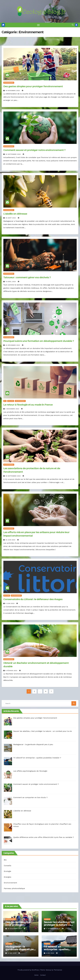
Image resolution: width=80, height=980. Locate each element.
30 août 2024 (11, 218)
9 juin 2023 (10, 604)
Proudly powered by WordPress (29, 970)
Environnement (9, 83)
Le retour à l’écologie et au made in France (28, 405)
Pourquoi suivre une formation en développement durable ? (39, 341)
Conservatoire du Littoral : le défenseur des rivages (33, 599)
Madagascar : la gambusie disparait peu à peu (20, 949)
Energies (8, 877)
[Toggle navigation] (38, 25)
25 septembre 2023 (13, 476)
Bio (5, 401)
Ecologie (11, 401)
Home (36, 975)
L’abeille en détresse (15, 214)
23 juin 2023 (11, 540)
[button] (73, 25)
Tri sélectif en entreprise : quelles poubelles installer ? (57, 949)
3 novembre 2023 (13, 409)
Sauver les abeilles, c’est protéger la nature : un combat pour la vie (59, 925)
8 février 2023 (12, 671)
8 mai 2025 (50, 953)
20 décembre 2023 (13, 345)
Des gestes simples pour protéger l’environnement (33, 86)
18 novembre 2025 (13, 91)
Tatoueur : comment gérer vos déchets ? (27, 277)
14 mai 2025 (12, 953)
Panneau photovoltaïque (14, 888)
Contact (43, 975)
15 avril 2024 (11, 282)
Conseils (8, 866)
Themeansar (58, 970)
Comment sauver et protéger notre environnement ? (34, 150)
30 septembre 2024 (13, 154)
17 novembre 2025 (53, 929)
